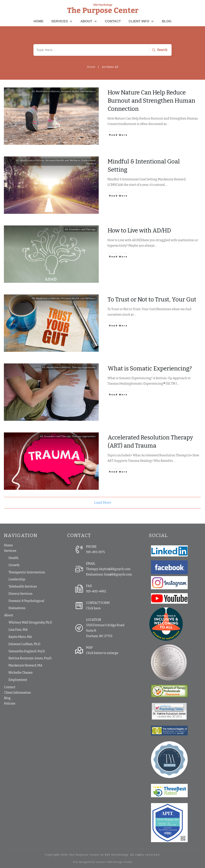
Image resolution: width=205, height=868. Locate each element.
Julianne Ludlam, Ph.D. (25, 644)
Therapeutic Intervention (27, 572)
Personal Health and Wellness (79, 91)
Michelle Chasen (21, 673)
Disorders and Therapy (82, 229)
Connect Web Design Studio (114, 862)
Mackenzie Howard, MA (25, 665)
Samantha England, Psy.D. (27, 651)
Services (10, 551)
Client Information (17, 693)
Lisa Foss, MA (18, 630)
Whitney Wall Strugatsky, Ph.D (30, 622)
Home (8, 545)
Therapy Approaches (84, 367)
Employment (18, 680)
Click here (93, 608)
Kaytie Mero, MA (20, 637)
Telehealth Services (23, 586)
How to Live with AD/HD (139, 231)
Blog (7, 698)
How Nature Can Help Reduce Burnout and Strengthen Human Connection (151, 101)
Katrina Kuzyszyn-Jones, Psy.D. (30, 658)
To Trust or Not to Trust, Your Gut (152, 300)
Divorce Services (20, 594)
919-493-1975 (96, 552)
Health (14, 558)
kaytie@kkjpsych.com (115, 569)
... (168, 124)
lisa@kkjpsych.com (118, 574)
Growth (14, 565)
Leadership (17, 579)
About (9, 615)
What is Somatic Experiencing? (150, 369)
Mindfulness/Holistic (48, 91)
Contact (10, 687)
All (33, 91)
